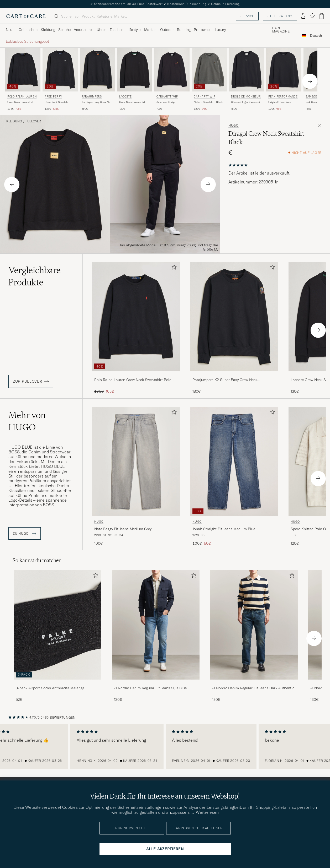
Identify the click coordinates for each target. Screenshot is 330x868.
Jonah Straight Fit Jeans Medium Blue (224, 529)
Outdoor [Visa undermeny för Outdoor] (167, 30)
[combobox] (316, 36)
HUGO (234, 126)
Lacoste (125, 97)
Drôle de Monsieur (246, 97)
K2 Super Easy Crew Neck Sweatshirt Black (97, 102)
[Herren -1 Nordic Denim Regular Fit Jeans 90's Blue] (156, 625)
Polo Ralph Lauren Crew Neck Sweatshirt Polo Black (133, 380)
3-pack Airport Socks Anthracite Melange (50, 688)
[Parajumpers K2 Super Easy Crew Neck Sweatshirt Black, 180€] (97, 79)
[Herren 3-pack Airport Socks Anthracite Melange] (57, 625)
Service (247, 16)
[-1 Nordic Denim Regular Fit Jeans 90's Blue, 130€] (156, 636)
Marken (150, 30)
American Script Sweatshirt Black (166, 102)
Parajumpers (92, 97)
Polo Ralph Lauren (22, 97)
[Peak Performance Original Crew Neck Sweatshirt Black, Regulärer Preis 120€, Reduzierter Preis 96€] (284, 79)
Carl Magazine (281, 30)
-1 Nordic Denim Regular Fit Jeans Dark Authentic (253, 688)
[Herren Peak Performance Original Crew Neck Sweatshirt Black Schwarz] (284, 70)
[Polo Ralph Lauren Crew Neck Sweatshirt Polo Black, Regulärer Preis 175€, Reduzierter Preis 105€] (23, 79)
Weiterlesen (207, 812)
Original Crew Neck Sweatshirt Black (280, 102)
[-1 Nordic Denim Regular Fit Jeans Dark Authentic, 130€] (254, 636)
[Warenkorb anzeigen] (322, 16)
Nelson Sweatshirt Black (208, 102)
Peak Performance (283, 97)
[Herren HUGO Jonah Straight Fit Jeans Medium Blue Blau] (234, 462)
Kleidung (14, 121)
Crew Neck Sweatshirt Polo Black (20, 102)
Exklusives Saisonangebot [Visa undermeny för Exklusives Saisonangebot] (27, 41)
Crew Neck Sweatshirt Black (57, 102)
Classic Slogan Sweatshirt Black (246, 102)
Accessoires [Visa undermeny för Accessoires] (84, 30)
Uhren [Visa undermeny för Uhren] (102, 30)
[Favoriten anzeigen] (312, 16)
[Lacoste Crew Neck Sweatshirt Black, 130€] (135, 79)
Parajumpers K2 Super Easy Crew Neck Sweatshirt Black (225, 380)
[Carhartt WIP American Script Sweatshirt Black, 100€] (172, 79)
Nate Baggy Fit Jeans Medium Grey (123, 529)
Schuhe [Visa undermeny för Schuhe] (64, 30)
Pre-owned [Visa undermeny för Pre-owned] (203, 30)
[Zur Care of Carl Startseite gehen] (26, 16)
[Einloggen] (303, 16)
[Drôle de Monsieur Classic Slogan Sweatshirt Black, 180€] (247, 79)
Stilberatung (280, 16)
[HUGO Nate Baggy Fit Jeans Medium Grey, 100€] (136, 477)
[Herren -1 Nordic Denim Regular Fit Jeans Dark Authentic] (254, 625)
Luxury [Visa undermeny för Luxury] (220, 30)
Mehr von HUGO (27, 421)
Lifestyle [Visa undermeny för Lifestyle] (133, 30)
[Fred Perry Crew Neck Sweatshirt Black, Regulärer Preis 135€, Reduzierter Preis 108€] (60, 79)
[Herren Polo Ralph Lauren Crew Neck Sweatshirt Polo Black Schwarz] (23, 70)
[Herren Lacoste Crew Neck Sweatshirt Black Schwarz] (135, 70)
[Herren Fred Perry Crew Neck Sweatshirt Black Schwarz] (60, 70)
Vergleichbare (35, 276)
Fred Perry (53, 97)
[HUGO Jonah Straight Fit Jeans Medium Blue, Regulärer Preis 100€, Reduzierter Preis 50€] (234, 477)
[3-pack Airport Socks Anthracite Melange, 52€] (57, 636)
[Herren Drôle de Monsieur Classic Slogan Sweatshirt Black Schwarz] (247, 70)
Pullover (33, 121)
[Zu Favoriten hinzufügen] (173, 268)
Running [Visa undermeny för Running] (184, 30)
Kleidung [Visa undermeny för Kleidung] (48, 30)
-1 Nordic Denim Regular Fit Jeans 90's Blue (150, 688)
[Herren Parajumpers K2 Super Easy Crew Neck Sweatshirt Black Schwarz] (97, 70)
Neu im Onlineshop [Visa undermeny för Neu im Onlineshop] (22, 30)
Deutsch (316, 36)
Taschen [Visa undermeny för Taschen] (117, 30)
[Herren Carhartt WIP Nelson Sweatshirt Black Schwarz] (209, 70)
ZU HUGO (25, 534)
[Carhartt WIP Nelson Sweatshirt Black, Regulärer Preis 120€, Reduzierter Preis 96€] (209, 79)
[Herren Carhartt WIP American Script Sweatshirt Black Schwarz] (172, 70)
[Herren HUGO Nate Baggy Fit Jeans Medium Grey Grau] (136, 462)
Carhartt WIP (167, 97)
